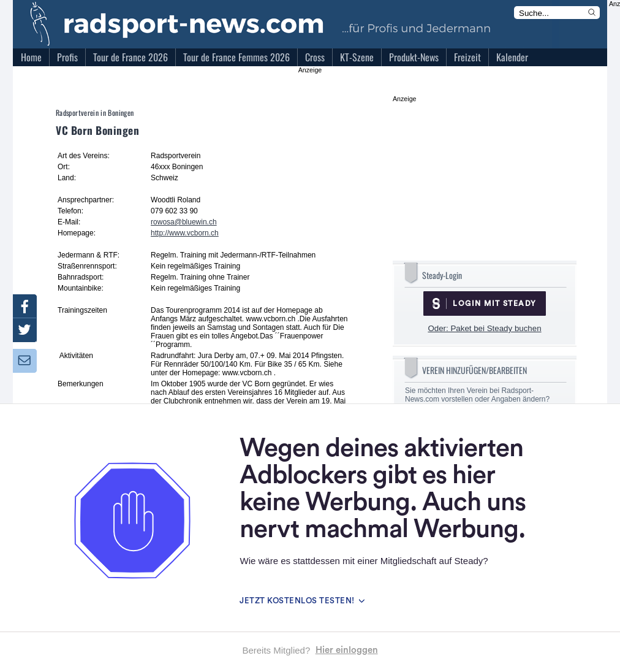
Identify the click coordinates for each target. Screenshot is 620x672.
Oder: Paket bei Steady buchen (484, 328)
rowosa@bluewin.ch (184, 222)
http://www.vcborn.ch (185, 233)
